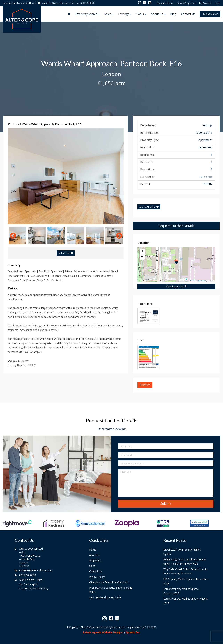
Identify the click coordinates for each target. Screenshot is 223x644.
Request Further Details (176, 226)
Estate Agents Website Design (103, 632)
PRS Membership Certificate (105, 597)
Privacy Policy (97, 577)
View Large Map (176, 286)
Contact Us (188, 14)
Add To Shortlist (147, 207)
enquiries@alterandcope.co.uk (57, 3)
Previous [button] (11, 236)
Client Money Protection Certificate (109, 582)
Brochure (145, 385)
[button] (176, 262)
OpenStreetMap (203, 281)
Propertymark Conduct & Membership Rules (111, 590)
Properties (95, 560)
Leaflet (193, 281)
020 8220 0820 (85, 3)
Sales (109, 14)
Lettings (125, 14)
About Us (158, 14)
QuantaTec (133, 632)
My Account (205, 3)
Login (218, 3)
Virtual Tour (66, 253)
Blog (173, 14)
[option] (66, 176)
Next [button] (117, 236)
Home (93, 550)
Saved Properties (187, 3)
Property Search (88, 14)
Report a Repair (166, 3)
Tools (141, 14)
